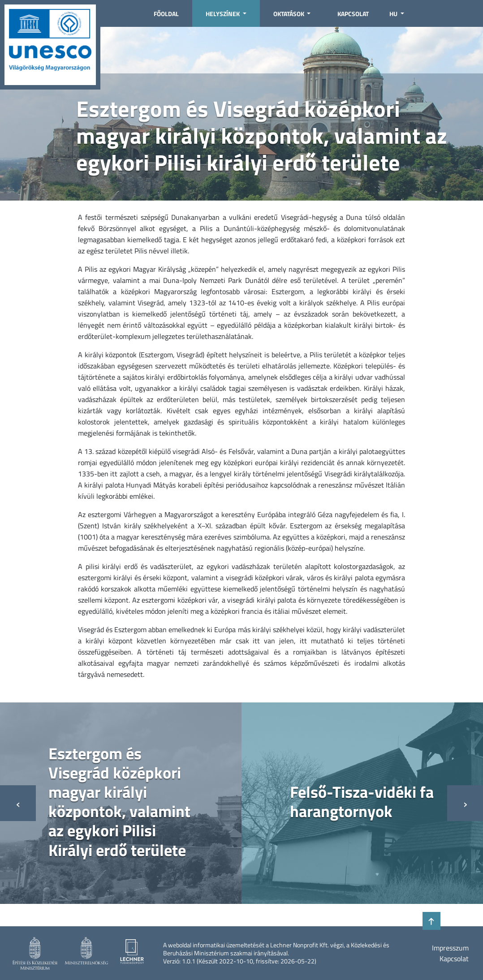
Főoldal (166, 14)
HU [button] (394, 14)
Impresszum (450, 948)
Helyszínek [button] (223, 14)
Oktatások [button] (289, 14)
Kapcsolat (353, 14)
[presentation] (18, 803)
